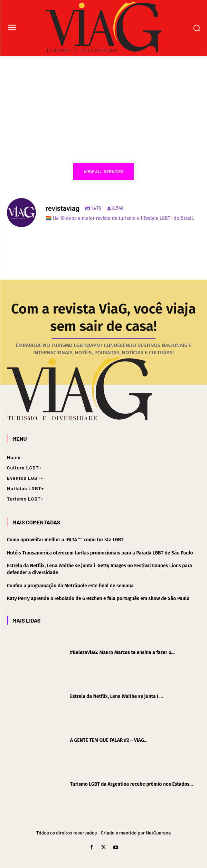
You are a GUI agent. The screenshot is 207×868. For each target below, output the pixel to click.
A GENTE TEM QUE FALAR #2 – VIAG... (109, 740)
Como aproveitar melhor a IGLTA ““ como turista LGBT (65, 540)
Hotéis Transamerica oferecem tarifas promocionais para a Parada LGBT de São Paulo (100, 553)
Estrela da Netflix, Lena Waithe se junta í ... (117, 696)
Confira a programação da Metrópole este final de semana (70, 586)
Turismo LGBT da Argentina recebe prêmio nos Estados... (132, 784)
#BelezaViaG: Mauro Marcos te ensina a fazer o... (123, 652)
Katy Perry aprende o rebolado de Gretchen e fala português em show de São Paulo (98, 599)
